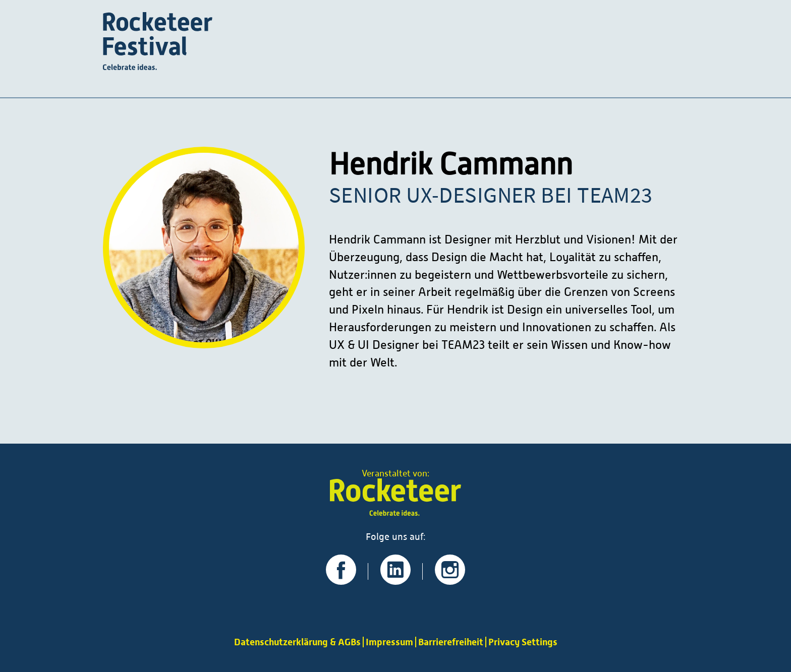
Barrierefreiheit (451, 642)
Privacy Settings (523, 642)
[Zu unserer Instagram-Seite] (450, 581)
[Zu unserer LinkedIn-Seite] (395, 581)
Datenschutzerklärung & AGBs (297, 642)
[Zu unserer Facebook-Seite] (341, 581)
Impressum (389, 642)
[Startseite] (158, 43)
